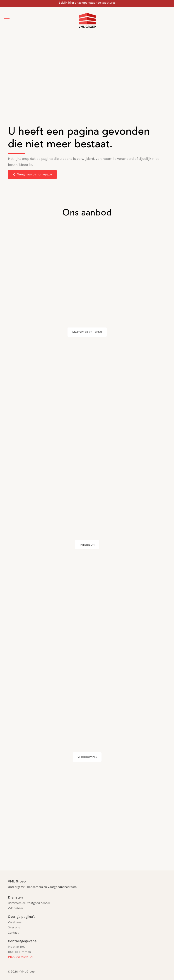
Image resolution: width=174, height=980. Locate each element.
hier (71, 2)
